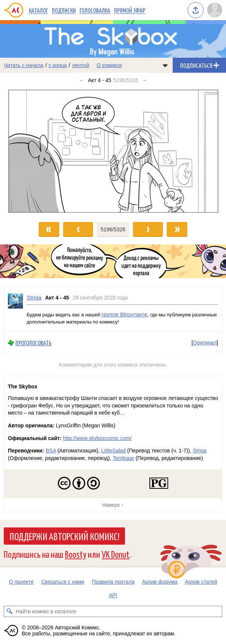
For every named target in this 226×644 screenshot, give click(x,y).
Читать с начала (24, 65)
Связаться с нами (63, 582)
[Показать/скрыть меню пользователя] (215, 10)
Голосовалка (95, 10)
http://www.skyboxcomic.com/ (97, 438)
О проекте (21, 582)
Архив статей (201, 582)
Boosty (76, 554)
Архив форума (160, 582)
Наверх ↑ (113, 505)
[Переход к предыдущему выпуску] (28, 151)
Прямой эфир (130, 10)
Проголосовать (33, 343)
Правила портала (113, 582)
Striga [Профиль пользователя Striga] (34, 297)
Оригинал (205, 343)
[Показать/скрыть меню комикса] (165, 65)
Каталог (38, 10)
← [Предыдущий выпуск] (82, 80)
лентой (81, 65)
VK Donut (116, 554)
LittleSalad (113, 451)
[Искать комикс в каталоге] (9, 611)
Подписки (64, 10)
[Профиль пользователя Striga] (15, 309)
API (113, 595)
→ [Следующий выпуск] (144, 80)
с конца (58, 65)
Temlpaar (124, 458)
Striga (200, 451)
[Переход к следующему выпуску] (113, 151)
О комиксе (109, 65)
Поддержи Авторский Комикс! (64, 536)
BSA (51, 451)
